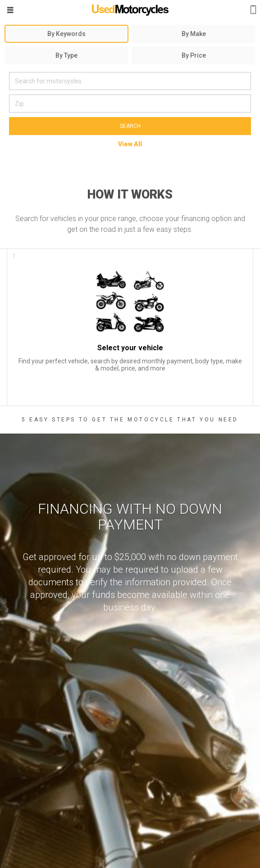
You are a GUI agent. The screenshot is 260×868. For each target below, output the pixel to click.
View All (130, 144)
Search (130, 126)
